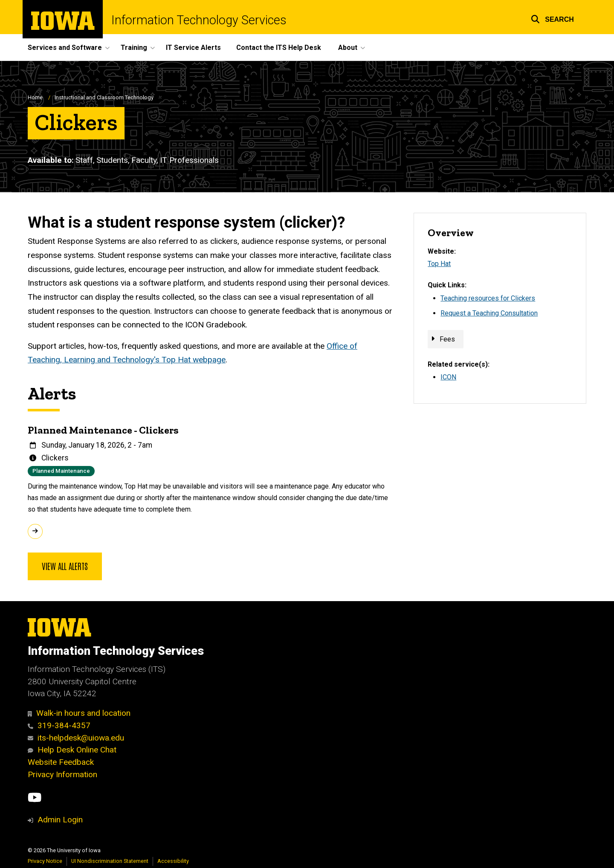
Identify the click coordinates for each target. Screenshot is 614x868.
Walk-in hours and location (79, 713)
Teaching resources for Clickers (488, 298)
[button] (552, 18)
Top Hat (439, 264)
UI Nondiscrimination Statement (110, 861)
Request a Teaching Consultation (489, 313)
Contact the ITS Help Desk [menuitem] (279, 48)
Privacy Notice (45, 861)
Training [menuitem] (134, 48)
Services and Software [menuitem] (65, 48)
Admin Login (60, 820)
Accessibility (173, 861)
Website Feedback (61, 762)
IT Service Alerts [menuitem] (193, 48)
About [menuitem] (348, 48)
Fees (447, 339)
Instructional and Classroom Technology (104, 97)
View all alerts (65, 566)
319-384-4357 (59, 725)
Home (35, 97)
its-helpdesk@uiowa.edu (76, 738)
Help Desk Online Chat (72, 750)
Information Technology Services (199, 20)
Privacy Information (62, 774)
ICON (448, 377)
